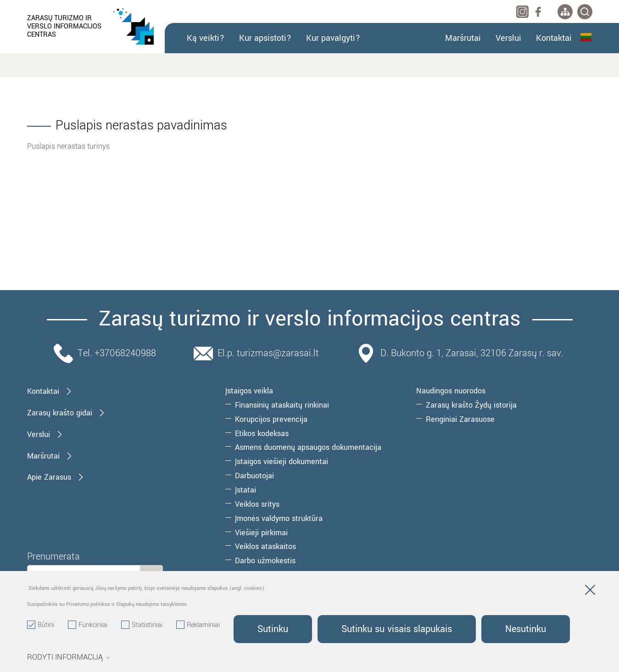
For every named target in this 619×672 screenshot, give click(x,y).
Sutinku (273, 629)
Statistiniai (142, 625)
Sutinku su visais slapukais (397, 629)
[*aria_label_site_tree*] (565, 12)
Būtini (41, 625)
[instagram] (522, 12)
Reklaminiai (198, 625)
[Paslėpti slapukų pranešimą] (590, 592)
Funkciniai (88, 625)
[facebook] (538, 12)
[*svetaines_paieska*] (585, 12)
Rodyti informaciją (69, 657)
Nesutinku (526, 629)
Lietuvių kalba (586, 37)
